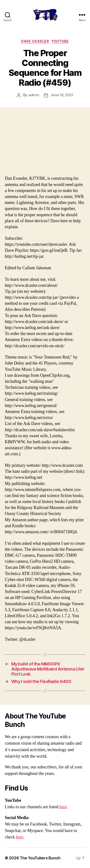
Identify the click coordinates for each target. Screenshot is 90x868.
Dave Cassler (35, 41)
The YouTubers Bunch (40, 858)
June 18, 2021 (62, 95)
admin (34, 95)
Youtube (60, 41)
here (63, 807)
